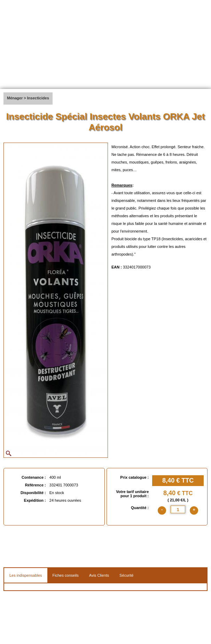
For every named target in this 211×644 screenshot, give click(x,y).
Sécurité (126, 575)
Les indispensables (26, 575)
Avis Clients (99, 575)
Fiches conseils (66, 575)
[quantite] (178, 509)
